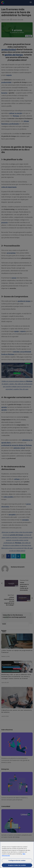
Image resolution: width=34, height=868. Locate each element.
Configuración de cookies (17, 862)
